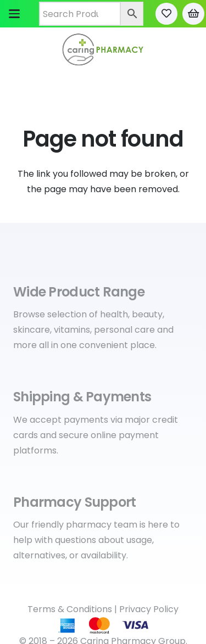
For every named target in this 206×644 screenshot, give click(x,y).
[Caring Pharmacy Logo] (103, 49)
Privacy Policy (149, 609)
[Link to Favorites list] (166, 14)
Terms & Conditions (70, 609)
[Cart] (193, 14)
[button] (14, 14)
